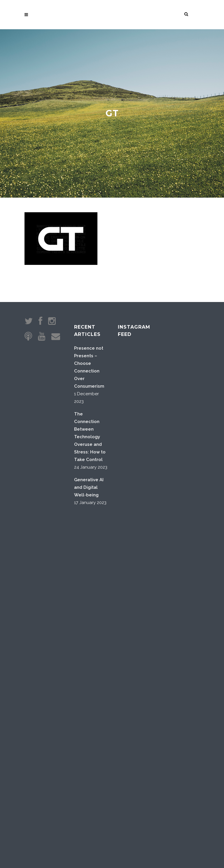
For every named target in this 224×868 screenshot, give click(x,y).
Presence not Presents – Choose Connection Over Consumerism (89, 367)
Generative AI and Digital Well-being (89, 487)
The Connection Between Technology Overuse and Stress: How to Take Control (90, 437)
